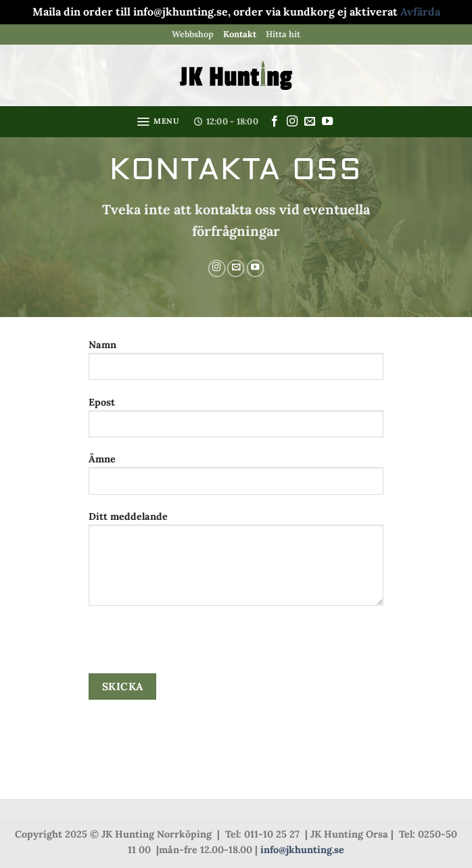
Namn (236, 365)
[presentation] (191, 647)
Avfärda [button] (420, 11)
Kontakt (240, 34)
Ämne (236, 479)
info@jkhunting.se (302, 850)
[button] (158, 122)
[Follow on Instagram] (292, 122)
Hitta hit (283, 34)
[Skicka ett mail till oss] (310, 122)
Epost (236, 422)
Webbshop (193, 34)
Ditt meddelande (236, 563)
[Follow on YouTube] (327, 122)
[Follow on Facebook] (275, 122)
